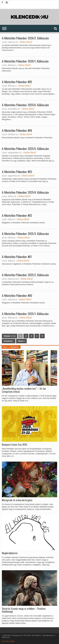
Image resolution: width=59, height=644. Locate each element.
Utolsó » (21, 341)
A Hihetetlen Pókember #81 (17, 257)
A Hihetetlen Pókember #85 (17, 82)
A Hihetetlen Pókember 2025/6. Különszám (25, 105)
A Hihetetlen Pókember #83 (17, 172)
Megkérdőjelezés (10, 553)
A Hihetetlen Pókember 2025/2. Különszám (25, 275)
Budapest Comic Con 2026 (14, 445)
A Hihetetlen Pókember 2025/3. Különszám (25, 234)
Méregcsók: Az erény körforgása (17, 500)
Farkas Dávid (26, 42)
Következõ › (9, 341)
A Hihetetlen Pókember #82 (17, 215)
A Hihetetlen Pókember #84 (17, 130)
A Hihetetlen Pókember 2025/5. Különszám (25, 149)
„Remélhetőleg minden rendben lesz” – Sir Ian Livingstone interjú (24, 390)
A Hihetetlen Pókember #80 (17, 296)
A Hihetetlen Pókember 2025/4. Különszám (25, 192)
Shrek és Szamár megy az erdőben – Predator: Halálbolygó (24, 610)
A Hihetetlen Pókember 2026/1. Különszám (25, 61)
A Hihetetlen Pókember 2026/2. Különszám (25, 38)
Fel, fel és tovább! (8, 641)
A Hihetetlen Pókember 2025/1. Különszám (25, 314)
